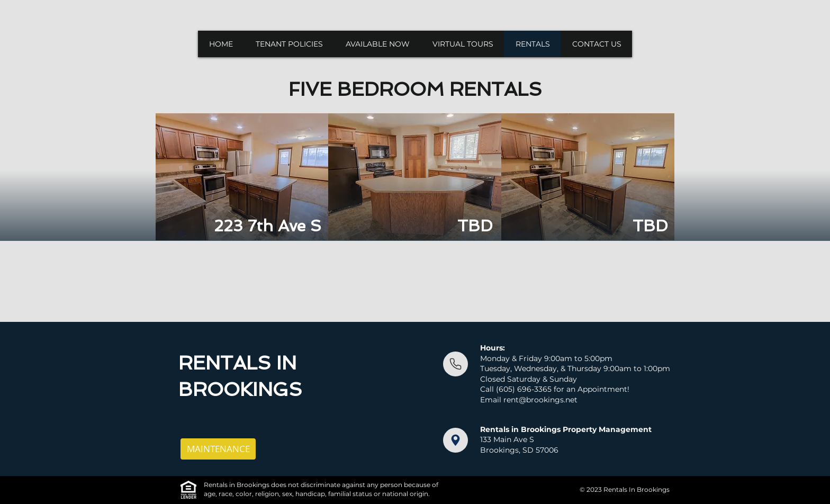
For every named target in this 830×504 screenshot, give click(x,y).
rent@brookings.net (540, 400)
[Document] (455, 364)
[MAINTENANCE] (218, 449)
